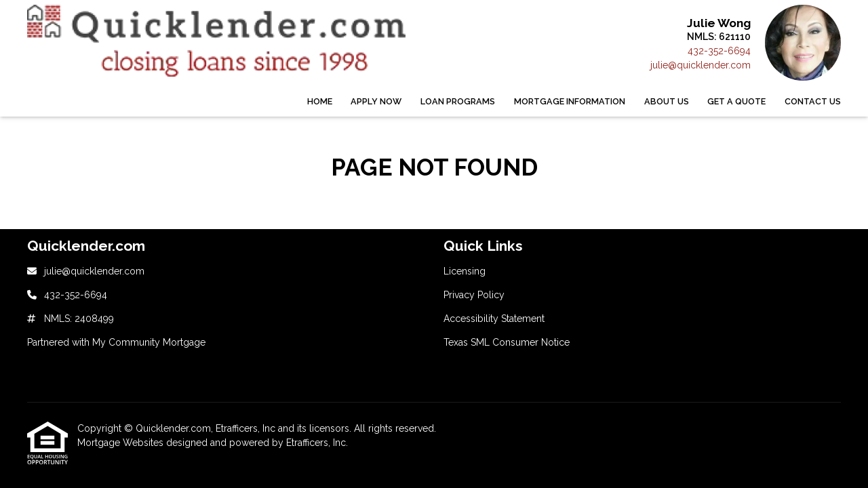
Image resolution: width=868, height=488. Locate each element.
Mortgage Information (570, 101)
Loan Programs (458, 101)
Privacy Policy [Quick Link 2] (474, 295)
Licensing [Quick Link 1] (465, 271)
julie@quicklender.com (701, 65)
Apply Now (376, 101)
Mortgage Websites (122, 443)
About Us (667, 101)
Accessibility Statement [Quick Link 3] (494, 319)
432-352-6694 (719, 51)
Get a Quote (736, 101)
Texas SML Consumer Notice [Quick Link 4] (507, 342)
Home (320, 101)
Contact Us (813, 101)
